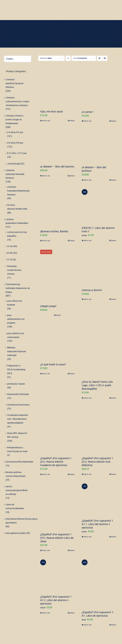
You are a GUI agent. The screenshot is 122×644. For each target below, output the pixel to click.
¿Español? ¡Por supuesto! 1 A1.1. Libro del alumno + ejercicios (97, 524)
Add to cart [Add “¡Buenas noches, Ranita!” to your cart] (46, 241)
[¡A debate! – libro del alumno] (57, 145)
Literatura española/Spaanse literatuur (14, 83)
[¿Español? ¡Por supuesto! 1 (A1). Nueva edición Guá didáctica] (99, 429)
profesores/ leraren (16, 384)
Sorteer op (46, 58)
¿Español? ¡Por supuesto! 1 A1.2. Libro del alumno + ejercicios (56, 600)
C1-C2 (10, 260)
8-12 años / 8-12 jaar (17, 153)
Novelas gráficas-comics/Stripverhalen (16, 474)
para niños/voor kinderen (15, 303)
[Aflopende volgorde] (68, 58)
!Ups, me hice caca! (52, 111)
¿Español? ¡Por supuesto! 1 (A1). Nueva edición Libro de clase (57, 538)
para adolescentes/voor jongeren (16, 319)
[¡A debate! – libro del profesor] (99, 145)
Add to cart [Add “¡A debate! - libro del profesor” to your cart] (88, 180)
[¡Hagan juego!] (57, 274)
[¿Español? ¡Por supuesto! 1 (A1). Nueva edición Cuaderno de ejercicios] (57, 429)
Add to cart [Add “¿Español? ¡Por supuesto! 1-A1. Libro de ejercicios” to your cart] (88, 625)
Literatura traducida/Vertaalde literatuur (15, 174)
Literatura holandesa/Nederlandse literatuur (18, 191)
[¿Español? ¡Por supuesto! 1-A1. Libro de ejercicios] (99, 582)
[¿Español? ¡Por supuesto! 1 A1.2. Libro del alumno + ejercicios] (57, 575)
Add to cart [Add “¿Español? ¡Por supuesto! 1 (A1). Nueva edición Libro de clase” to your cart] (46, 550)
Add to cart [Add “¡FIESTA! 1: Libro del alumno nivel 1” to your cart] (88, 241)
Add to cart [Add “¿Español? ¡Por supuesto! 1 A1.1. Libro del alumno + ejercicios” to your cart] (88, 537)
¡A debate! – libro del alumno (57, 167)
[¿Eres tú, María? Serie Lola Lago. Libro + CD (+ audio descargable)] (99, 350)
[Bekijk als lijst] (105, 58)
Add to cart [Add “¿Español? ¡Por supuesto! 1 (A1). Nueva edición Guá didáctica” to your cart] (88, 474)
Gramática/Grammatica (18, 405)
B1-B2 (10, 253)
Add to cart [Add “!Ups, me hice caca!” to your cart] (46, 121)
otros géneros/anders (16, 533)
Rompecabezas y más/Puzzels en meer (17, 449)
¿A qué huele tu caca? (53, 364)
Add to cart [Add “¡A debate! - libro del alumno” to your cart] (46, 176)
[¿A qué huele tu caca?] (57, 341)
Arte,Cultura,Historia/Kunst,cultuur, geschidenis (22, 521)
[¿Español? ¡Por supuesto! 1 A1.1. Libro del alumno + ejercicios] (99, 499)
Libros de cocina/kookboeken (15, 506)
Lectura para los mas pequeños (17, 234)
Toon (80, 58)
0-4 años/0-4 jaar (15, 132)
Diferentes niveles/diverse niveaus (14, 270)
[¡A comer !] (99, 88)
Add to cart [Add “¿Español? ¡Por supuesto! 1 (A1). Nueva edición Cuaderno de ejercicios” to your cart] (46, 474)
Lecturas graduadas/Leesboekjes (17, 221)
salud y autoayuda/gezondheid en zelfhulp (17, 490)
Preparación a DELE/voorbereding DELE (16, 370)
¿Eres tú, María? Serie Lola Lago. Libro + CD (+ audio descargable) (97, 385)
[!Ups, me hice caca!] (57, 88)
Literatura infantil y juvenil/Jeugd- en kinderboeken (14, 120)
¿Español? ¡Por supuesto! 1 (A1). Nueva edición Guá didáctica (97, 462)
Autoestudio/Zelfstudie (18, 394)
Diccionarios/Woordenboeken (19, 462)
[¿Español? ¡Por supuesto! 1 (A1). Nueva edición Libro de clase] (57, 505)
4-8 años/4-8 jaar (15, 143)
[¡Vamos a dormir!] (99, 266)
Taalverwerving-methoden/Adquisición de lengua (18, 288)
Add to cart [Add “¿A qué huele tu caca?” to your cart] (46, 374)
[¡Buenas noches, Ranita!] (57, 207)
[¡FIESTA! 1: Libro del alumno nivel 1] (99, 205)
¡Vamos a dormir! (92, 290)
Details (72, 121)
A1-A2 (10, 246)
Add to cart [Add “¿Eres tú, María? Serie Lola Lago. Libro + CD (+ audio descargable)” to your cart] (88, 398)
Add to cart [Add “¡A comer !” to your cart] (88, 121)
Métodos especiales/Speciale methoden (17, 351)
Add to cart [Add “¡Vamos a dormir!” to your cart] (88, 299)
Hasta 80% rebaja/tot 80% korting (17, 435)
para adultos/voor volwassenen (16, 335)
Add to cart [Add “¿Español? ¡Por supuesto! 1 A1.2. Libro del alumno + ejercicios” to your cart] (46, 613)
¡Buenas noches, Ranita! (54, 231)
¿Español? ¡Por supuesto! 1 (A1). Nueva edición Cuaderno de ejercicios (56, 462)
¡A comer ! (88, 112)
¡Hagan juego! (48, 306)
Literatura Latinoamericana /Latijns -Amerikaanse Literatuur (17, 101)
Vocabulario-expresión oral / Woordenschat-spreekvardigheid (18, 419)
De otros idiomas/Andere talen (17, 207)
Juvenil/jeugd (14, 164)
